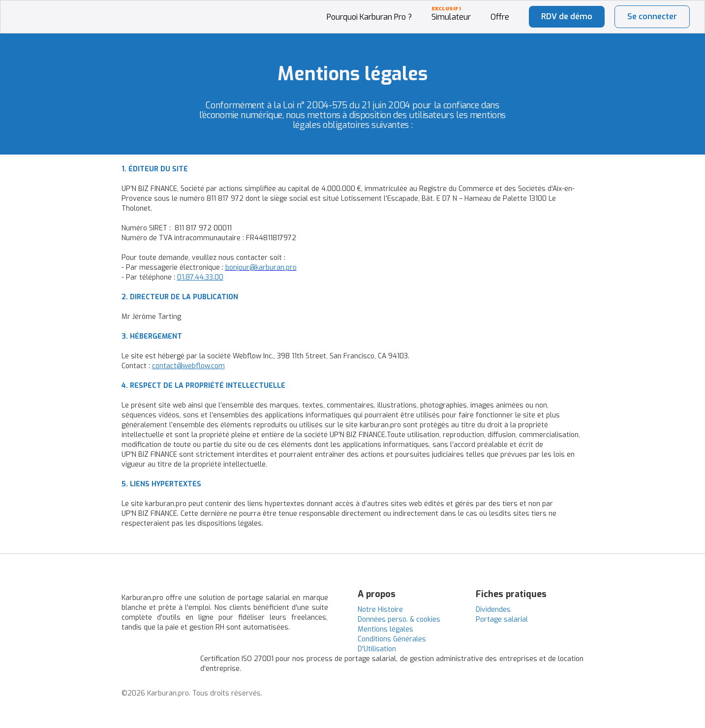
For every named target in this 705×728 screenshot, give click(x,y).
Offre (500, 17)
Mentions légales (385, 629)
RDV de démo (567, 16)
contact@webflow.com (188, 366)
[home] (51, 6)
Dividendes (493, 610)
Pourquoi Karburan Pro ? (369, 17)
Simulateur (451, 17)
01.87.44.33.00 (200, 277)
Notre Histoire (380, 610)
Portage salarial (502, 619)
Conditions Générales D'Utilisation (392, 644)
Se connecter (652, 16)
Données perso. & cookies (399, 619)
